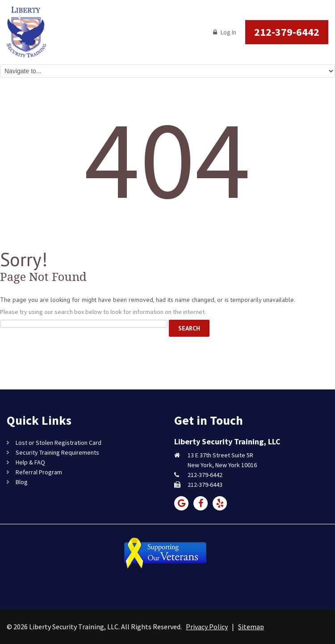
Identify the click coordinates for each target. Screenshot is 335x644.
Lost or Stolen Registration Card (59, 443)
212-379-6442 (287, 32)
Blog (22, 482)
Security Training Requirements (57, 452)
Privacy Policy (207, 627)
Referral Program (39, 472)
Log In (225, 32)
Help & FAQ (30, 462)
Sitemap (251, 627)
